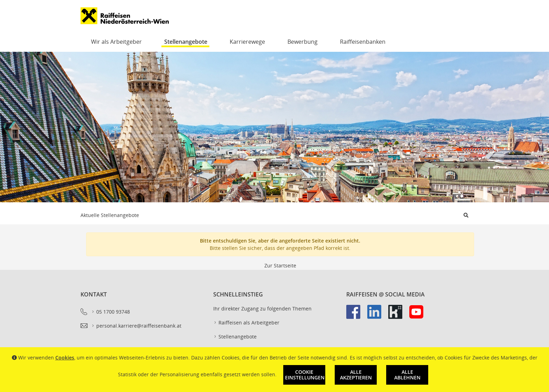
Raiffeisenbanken (363, 42)
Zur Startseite (280, 265)
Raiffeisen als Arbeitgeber (246, 323)
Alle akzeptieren (356, 375)
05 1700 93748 (110, 312)
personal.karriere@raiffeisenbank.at (136, 326)
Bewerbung (303, 42)
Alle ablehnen (407, 375)
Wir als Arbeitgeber (116, 42)
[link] (357, 315)
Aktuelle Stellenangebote (110, 215)
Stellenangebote (186, 42)
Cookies (65, 358)
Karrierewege (247, 42)
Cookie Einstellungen (305, 375)
